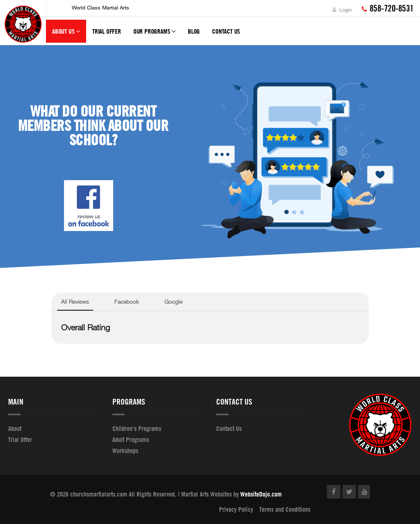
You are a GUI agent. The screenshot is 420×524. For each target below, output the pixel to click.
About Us (66, 35)
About (15, 428)
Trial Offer (107, 31)
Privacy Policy (236, 509)
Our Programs (154, 35)
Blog (194, 31)
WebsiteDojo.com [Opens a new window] (261, 494)
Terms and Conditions (285, 509)
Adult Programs (131, 439)
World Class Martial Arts (100, 7)
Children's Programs (137, 428)
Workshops (125, 451)
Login (342, 9)
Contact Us (226, 31)
